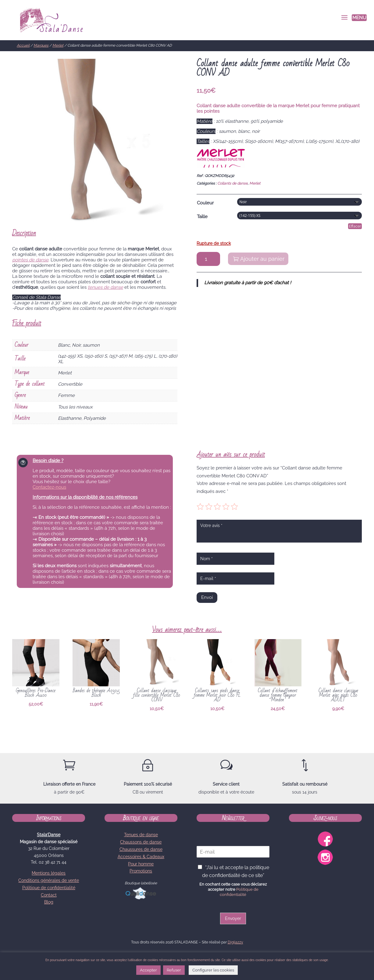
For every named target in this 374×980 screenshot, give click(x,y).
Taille (202, 217)
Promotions (141, 871)
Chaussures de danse (141, 849)
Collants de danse (232, 183)
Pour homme (141, 864)
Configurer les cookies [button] (213, 970)
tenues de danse (105, 287)
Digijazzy (235, 942)
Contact (49, 895)
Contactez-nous (49, 487)
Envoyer (233, 918)
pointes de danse (30, 260)
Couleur (205, 203)
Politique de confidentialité (49, 888)
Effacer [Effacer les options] (355, 226)
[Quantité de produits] (208, 259)
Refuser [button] (174, 970)
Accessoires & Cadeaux (141, 857)
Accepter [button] (148, 970)
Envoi (207, 597)
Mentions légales (49, 873)
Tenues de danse (141, 835)
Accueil (23, 45)
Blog (49, 902)
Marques (41, 45)
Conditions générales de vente (49, 880)
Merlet (58, 45)
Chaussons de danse (141, 842)
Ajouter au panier (262, 259)
